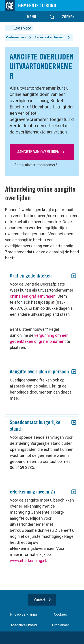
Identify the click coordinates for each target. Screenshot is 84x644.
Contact (40, 600)
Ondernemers (16, 37)
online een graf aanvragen (33, 296)
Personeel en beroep (50, 37)
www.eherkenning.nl (28, 560)
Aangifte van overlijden (38, 152)
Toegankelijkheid (24, 625)
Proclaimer (60, 625)
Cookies (60, 614)
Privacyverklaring (24, 614)
